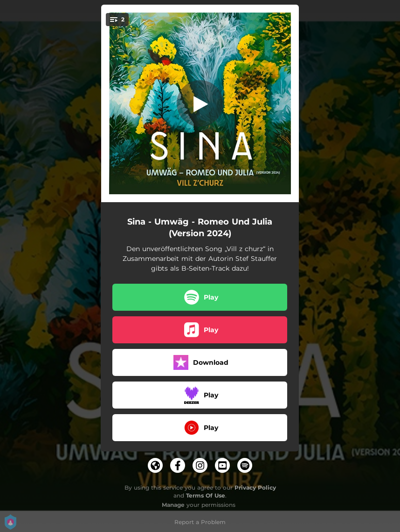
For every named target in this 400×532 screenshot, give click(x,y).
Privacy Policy (255, 488)
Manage (173, 505)
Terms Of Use (206, 495)
